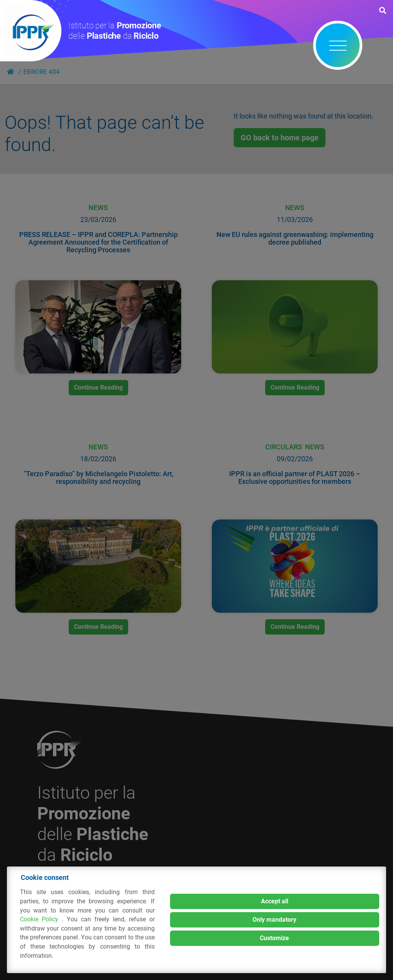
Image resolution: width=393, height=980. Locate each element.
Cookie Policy (41, 919)
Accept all (275, 901)
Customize (274, 938)
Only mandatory (274, 920)
